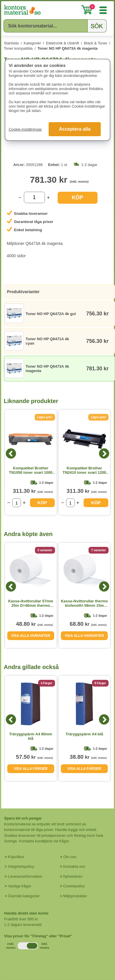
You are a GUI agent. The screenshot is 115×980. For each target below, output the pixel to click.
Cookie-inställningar (25, 129)
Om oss (70, 857)
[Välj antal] (34, 197)
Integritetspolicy (21, 866)
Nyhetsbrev (73, 876)
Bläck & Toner (95, 43)
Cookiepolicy (74, 886)
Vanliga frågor (20, 886)
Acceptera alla (75, 129)
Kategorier (32, 43)
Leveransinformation (25, 876)
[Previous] (11, 453)
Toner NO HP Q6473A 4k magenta (68, 48)
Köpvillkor (16, 857)
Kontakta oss (74, 866)
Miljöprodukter (75, 896)
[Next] (104, 453)
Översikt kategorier (24, 896)
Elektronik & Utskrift (62, 43)
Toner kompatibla (18, 48)
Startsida (11, 43)
